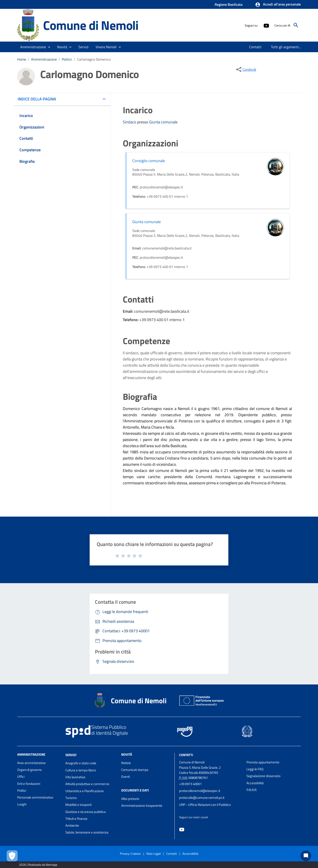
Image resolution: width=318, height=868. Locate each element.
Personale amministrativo (35, 797)
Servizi (71, 755)
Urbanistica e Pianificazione (85, 791)
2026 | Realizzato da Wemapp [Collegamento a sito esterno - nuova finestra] (38, 865)
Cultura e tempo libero (81, 770)
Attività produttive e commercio (87, 784)
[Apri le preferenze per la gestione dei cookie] (12, 856)
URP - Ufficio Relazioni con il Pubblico (205, 805)
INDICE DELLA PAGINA (39, 99)
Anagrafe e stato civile (81, 763)
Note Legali (154, 854)
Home (22, 59)
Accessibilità (255, 783)
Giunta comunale (163, 122)
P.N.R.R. (252, 790)
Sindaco (130, 122)
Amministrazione (44, 59)
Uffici (21, 777)
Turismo (71, 798)
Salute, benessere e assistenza (87, 832)
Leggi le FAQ (255, 769)
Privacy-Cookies (130, 854)
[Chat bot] (306, 856)
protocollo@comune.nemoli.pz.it (202, 798)
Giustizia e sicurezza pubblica (86, 812)
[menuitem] (255, 47)
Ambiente (72, 825)
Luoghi (22, 804)
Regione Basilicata (229, 4)
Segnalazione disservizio (263, 776)
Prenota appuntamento (263, 762)
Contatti (186, 755)
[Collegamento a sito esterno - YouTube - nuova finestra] (266, 25)
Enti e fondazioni (29, 784)
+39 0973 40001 (190, 784)
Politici (67, 59)
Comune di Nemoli (91, 25)
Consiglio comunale (149, 161)
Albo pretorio (130, 799)
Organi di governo (29, 770)
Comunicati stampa (135, 770)
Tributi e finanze (76, 819)
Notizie (126, 763)
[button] (278, 5)
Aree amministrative (31, 763)
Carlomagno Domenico (94, 59)
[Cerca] (296, 25)
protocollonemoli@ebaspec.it (200, 791)
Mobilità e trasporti (79, 805)
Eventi (126, 777)
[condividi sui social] (246, 69)
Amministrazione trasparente (142, 806)
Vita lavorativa (75, 777)
